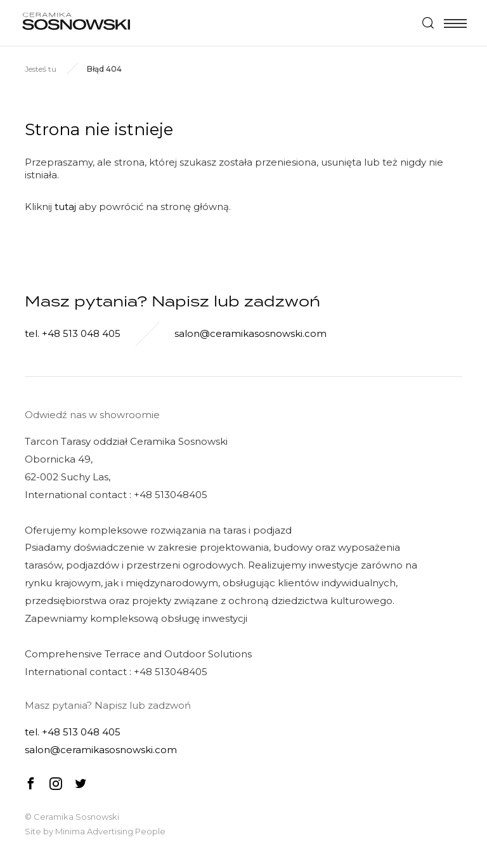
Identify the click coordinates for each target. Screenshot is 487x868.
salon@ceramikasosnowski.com (250, 333)
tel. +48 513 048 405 (73, 333)
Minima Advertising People (110, 831)
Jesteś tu (41, 69)
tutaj (65, 207)
